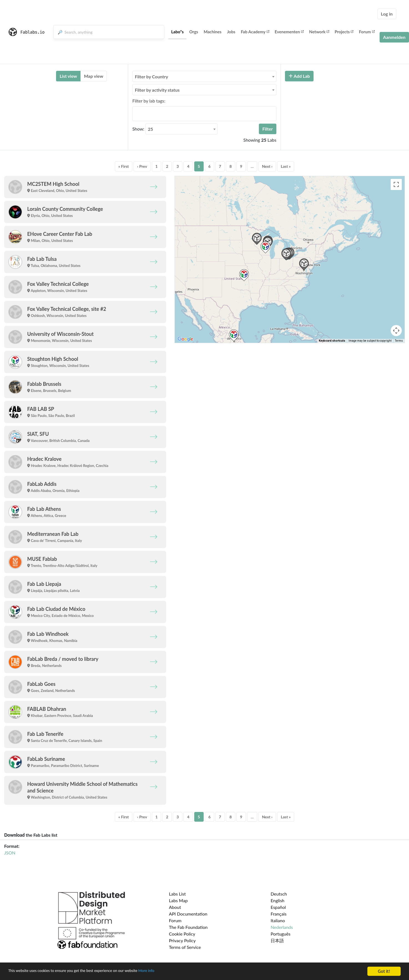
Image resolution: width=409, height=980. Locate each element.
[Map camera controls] (396, 331)
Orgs (194, 32)
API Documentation (188, 914)
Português (280, 934)
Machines (213, 32)
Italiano (278, 920)
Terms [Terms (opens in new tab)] (399, 341)
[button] (286, 254)
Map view (94, 76)
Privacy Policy (182, 940)
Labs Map (178, 900)
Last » (286, 166)
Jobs (231, 32)
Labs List (177, 894)
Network (319, 32)
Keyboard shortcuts (332, 341)
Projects (344, 32)
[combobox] (204, 76)
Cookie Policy (182, 934)
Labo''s (177, 32)
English (277, 900)
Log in (387, 14)
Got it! (384, 971)
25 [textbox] (151, 129)
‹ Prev (142, 166)
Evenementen (289, 32)
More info (171, 972)
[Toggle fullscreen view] (396, 184)
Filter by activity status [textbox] (157, 90)
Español (278, 907)
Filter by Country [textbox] (152, 77)
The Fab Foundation (188, 927)
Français (278, 914)
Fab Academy (255, 32)
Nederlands (282, 927)
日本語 (277, 940)
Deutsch (279, 894)
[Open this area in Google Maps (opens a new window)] (185, 339)
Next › (267, 166)
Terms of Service (185, 947)
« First (124, 166)
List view (68, 76)
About (175, 907)
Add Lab (299, 76)
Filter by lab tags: (149, 101)
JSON (10, 853)
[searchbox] (136, 114)
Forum (367, 32)
